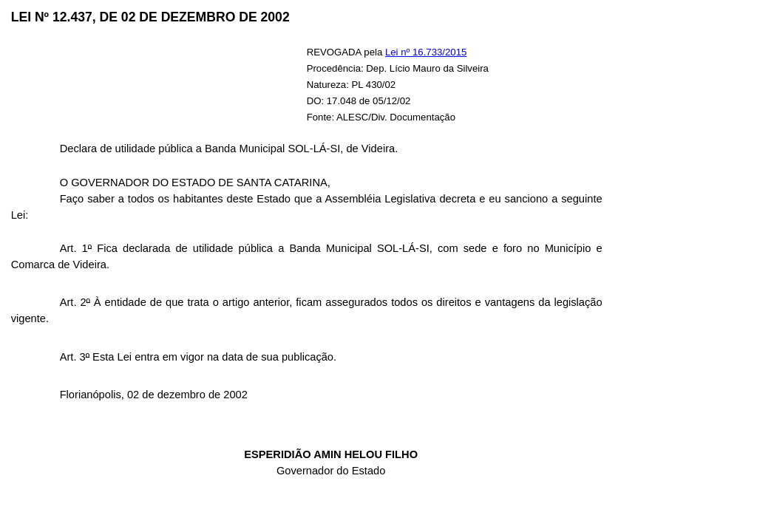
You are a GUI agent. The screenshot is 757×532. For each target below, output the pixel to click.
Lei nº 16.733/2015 (426, 52)
